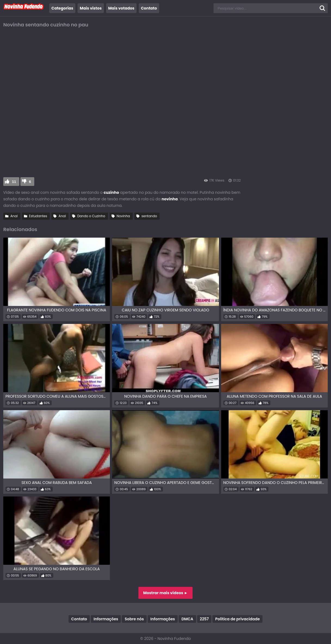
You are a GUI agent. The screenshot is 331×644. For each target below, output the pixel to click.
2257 (204, 619)
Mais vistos (91, 8)
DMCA (187, 619)
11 (14, 182)
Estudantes (38, 216)
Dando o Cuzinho (91, 216)
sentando (149, 216)
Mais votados (121, 8)
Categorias (62, 8)
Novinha (123, 216)
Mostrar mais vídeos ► (166, 593)
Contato (149, 8)
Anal (14, 216)
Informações (106, 619)
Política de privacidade (237, 619)
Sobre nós (134, 619)
